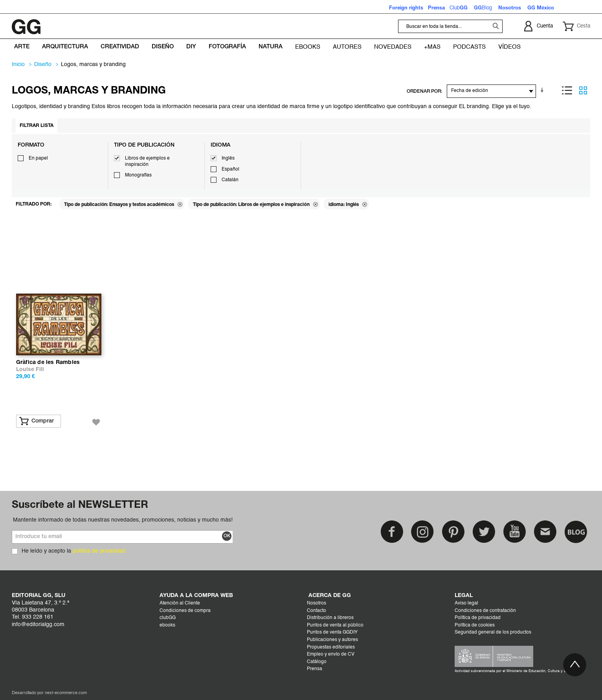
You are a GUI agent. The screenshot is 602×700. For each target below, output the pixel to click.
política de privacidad (99, 551)
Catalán (230, 180)
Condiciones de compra (185, 611)
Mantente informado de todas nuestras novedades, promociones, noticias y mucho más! (123, 520)
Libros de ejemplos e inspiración (147, 162)
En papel (38, 158)
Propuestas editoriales (331, 647)
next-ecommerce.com (66, 693)
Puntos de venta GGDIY (332, 632)
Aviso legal (466, 603)
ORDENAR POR (424, 91)
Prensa (315, 669)
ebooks (167, 625)
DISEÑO (43, 64)
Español (230, 169)
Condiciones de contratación (485, 611)
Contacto (317, 611)
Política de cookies (475, 625)
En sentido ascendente (543, 90)
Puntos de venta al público (335, 625)
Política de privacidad (478, 618)
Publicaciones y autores (332, 640)
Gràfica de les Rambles (48, 363)
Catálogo (317, 662)
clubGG (168, 618)
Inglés (228, 158)
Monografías (138, 175)
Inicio (18, 64)
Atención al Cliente (180, 603)
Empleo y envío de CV (331, 654)
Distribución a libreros (330, 618)
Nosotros (317, 603)
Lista (567, 90)
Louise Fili (30, 370)
